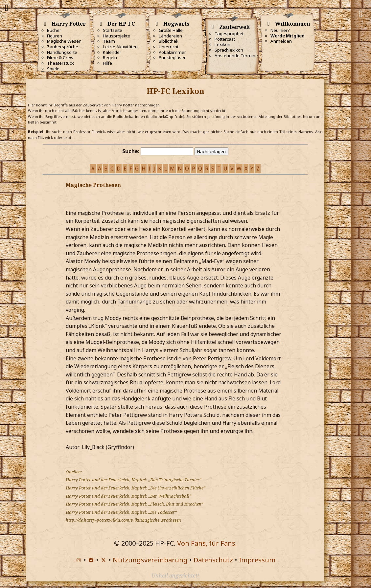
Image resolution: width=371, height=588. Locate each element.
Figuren (55, 36)
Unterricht (169, 47)
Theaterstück (60, 63)
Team (109, 41)
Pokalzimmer (172, 52)
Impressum (257, 560)
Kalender (112, 52)
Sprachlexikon (229, 50)
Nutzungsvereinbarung (150, 560)
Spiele (53, 69)
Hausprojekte (116, 36)
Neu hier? (280, 30)
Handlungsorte (62, 52)
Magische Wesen (64, 41)
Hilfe (107, 63)
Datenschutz (213, 560)
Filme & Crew (60, 57)
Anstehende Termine (236, 56)
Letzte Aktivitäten (120, 47)
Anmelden (281, 41)
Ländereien (170, 36)
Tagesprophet (229, 34)
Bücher (54, 30)
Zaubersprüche (63, 47)
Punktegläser (172, 57)
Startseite (113, 30)
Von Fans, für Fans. (207, 543)
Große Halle (171, 30)
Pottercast (225, 39)
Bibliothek (169, 41)
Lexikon (222, 44)
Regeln (110, 57)
